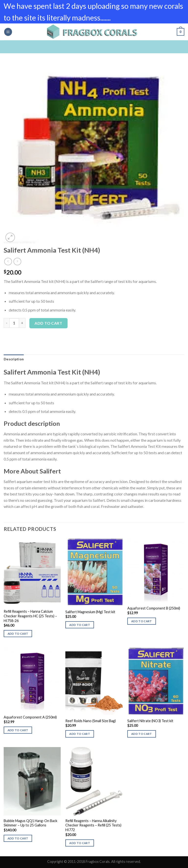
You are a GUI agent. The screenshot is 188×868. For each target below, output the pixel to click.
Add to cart (48, 323)
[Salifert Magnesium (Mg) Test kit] (94, 572)
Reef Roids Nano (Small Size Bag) (91, 721)
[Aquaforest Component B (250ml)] (156, 570)
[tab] (14, 359)
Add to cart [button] (18, 634)
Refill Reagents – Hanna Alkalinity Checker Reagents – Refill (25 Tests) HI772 (93, 825)
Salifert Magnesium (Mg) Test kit (90, 612)
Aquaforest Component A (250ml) (30, 717)
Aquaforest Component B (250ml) (154, 608)
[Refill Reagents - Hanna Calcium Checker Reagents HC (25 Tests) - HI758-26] (32, 572)
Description (14, 359)
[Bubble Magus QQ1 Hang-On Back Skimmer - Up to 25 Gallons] (32, 781)
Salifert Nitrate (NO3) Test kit (150, 721)
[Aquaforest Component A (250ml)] (32, 679)
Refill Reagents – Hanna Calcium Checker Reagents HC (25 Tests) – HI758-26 (30, 616)
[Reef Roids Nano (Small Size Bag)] (94, 681)
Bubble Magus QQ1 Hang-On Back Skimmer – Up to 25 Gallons (30, 823)
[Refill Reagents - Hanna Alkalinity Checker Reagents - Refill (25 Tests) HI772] (94, 781)
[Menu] (8, 32)
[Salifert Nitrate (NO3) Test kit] (156, 681)
